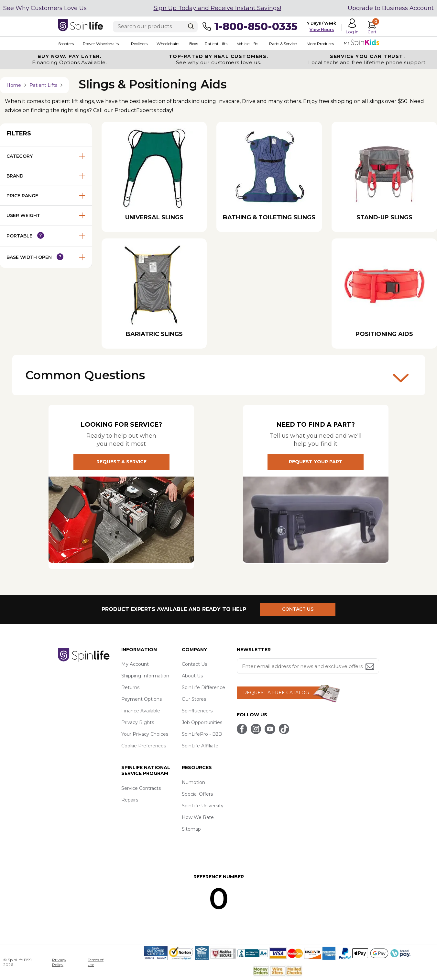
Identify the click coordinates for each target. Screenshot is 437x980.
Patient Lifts (215, 44)
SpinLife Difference (203, 688)
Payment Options (142, 699)
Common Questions (217, 377)
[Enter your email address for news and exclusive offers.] (308, 666)
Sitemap (191, 829)
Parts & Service (282, 44)
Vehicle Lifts (247, 44)
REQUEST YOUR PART (316, 462)
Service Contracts (141, 789)
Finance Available (141, 711)
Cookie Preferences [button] (144, 746)
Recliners (139, 44)
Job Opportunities (202, 723)
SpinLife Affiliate (200, 746)
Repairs (130, 800)
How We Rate (198, 818)
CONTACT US (298, 609)
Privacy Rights (138, 723)
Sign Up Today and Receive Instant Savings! (217, 8)
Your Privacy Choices (145, 734)
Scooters (66, 44)
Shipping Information (145, 676)
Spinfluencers (197, 711)
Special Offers (197, 794)
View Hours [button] (322, 30)
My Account (135, 664)
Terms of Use (96, 962)
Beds (193, 44)
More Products (319, 44)
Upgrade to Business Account (391, 8)
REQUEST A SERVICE (121, 462)
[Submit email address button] (370, 668)
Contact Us (194, 664)
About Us (192, 676)
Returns (130, 688)
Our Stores (194, 699)
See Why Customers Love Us (45, 8)
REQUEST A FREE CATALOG (276, 693)
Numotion (193, 783)
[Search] (191, 26)
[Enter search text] (155, 27)
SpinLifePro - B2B (202, 734)
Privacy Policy (59, 962)
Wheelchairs (167, 44)
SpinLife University (203, 806)
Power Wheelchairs (100, 44)
